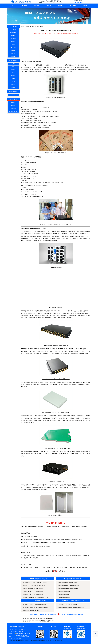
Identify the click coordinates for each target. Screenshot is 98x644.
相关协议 (13, 105)
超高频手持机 (37, 640)
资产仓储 (13, 84)
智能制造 (13, 70)
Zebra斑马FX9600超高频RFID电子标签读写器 (33, 592)
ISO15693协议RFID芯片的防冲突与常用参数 (68, 605)
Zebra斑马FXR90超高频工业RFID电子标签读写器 (33, 589)
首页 (13, 6)
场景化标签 (13, 42)
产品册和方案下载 (13, 111)
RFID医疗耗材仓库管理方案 (64, 592)
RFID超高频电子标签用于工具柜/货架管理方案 (68, 589)
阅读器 (41, 640)
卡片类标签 (13, 39)
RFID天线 (45, 640)
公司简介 (25, 6)
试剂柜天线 (54, 640)
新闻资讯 (37, 6)
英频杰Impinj (16, 640)
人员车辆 (13, 79)
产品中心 (36, 26)
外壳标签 (13, 36)
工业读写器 (27, 640)
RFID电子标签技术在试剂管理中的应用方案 (67, 583)
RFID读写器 (22, 640)
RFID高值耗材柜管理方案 (63, 595)
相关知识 (13, 102)
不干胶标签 (13, 30)
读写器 (13, 44)
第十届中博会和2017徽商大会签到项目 (31, 611)
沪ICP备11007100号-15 (18, 632)
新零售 (13, 82)
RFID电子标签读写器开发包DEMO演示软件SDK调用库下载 (71, 608)
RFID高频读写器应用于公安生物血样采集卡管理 (68, 586)
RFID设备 (31, 640)
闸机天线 (49, 640)
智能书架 (71, 487)
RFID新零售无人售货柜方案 (64, 597)
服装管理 (13, 76)
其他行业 (13, 87)
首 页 (31, 26)
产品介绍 (49, 6)
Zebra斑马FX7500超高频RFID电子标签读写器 (33, 595)
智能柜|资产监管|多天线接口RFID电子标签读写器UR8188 (35, 597)
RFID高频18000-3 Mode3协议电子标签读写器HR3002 (56, 412)
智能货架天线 (59, 640)
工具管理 (13, 73)
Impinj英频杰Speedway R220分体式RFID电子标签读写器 (35, 583)
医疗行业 (13, 67)
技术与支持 (73, 6)
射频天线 (13, 53)
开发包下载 (13, 108)
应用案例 (13, 95)
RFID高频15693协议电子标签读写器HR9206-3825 (40, 618)
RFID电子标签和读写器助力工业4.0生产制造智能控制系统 (35, 608)
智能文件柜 (41, 72)
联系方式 (85, 6)
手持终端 (13, 50)
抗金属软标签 (13, 33)
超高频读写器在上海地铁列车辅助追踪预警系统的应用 (34, 605)
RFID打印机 (13, 47)
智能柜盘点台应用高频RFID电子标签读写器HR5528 (34, 586)
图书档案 (13, 64)
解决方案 (61, 6)
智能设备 (13, 56)
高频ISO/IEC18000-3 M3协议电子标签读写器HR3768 (41, 621)
